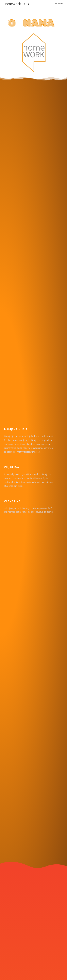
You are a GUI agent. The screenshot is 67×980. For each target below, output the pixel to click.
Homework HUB (16, 4)
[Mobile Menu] (59, 4)
